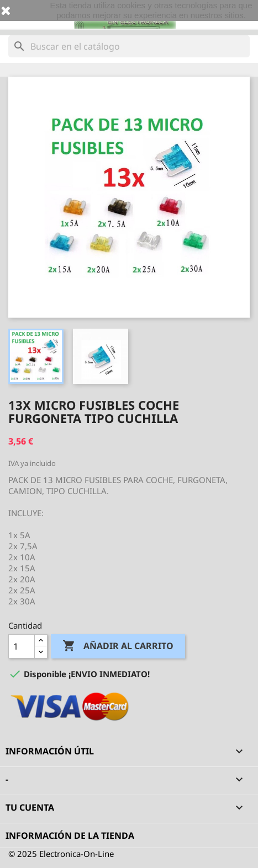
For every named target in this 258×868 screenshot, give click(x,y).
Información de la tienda (70, 835)
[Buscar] (129, 46)
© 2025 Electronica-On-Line (61, 854)
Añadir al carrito (118, 646)
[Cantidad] (22, 646)
